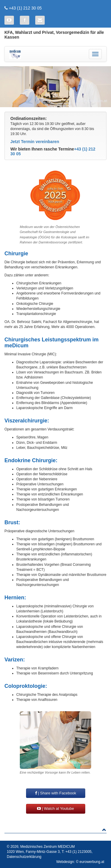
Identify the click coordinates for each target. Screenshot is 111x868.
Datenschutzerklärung (24, 857)
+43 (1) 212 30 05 (25, 8)
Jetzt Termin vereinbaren (35, 142)
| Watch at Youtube (55, 808)
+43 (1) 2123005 (78, 852)
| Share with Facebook (56, 793)
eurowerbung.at (92, 862)
